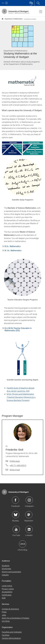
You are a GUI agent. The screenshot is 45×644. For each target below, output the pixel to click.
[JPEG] (22, 147)
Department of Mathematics (12, 18)
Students (6, 564)
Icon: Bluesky (16, 513)
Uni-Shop (6, 619)
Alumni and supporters (11, 570)
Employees (6, 567)
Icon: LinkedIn (29, 528)
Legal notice (7, 584)
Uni (3, 3)
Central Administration (11, 637)
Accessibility (7, 590)
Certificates (7, 593)
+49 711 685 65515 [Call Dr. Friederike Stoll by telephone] (18, 464)
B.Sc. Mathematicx (13, 245)
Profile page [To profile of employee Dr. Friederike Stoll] (15, 459)
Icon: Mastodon (29, 513)
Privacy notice (8, 587)
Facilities (6, 633)
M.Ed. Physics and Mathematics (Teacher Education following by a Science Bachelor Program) (21, 395)
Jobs (4, 613)
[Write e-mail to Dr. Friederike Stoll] (13, 468)
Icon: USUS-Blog (23, 542)
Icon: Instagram (29, 499)
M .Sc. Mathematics (13, 249)
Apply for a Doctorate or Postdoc (16, 616)
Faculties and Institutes (12, 630)
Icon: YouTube (16, 528)
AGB (4, 596)
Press (4, 610)
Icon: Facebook (15, 499)
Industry (5, 573)
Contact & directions (10, 607)
